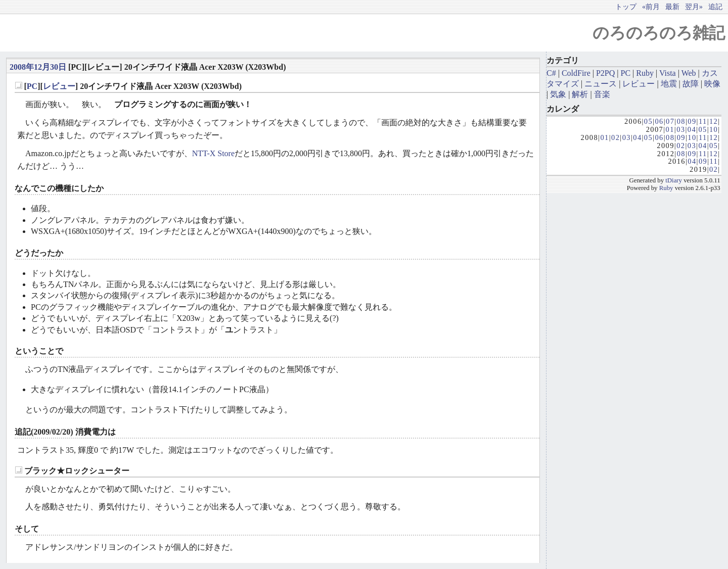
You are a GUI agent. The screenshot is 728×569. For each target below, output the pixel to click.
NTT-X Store (213, 153)
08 (681, 121)
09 (692, 121)
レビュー (59, 86)
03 (681, 129)
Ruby (645, 73)
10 (714, 129)
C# (551, 73)
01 (670, 129)
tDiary (674, 180)
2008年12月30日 (38, 67)
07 (670, 121)
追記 (715, 7)
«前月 (651, 7)
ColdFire (576, 73)
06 (659, 121)
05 (648, 121)
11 (703, 121)
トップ (626, 7)
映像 (712, 84)
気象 (558, 94)
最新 (672, 7)
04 (692, 129)
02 (616, 137)
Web (689, 73)
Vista (668, 73)
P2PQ (605, 73)
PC (32, 86)
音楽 (602, 94)
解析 (580, 94)
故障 (691, 84)
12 (714, 121)
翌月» (694, 7)
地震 (669, 84)
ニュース (601, 84)
